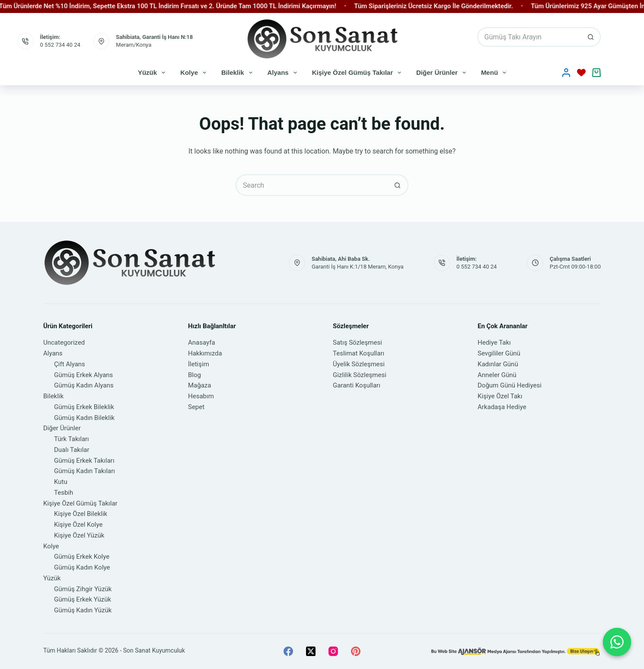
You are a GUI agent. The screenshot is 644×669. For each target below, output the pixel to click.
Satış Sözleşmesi (357, 343)
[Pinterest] (356, 651)
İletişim (199, 364)
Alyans (284, 73)
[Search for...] (529, 37)
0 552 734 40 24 (60, 45)
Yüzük (153, 73)
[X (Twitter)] (311, 651)
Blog (194, 375)
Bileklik (239, 73)
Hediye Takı (494, 343)
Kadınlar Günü (498, 364)
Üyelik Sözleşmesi (359, 364)
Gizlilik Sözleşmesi (360, 375)
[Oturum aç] (566, 73)
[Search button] (591, 37)
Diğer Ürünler (443, 73)
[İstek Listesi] (581, 73)
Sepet (196, 407)
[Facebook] (288, 651)
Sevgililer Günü (499, 353)
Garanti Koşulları (357, 385)
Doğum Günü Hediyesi (510, 385)
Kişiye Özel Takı (500, 396)
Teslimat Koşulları (359, 353)
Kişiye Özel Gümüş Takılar (358, 73)
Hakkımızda (205, 353)
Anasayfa (202, 343)
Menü (495, 73)
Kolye (195, 73)
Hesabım (201, 396)
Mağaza (199, 385)
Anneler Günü (497, 375)
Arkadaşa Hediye (502, 407)
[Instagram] (333, 651)
